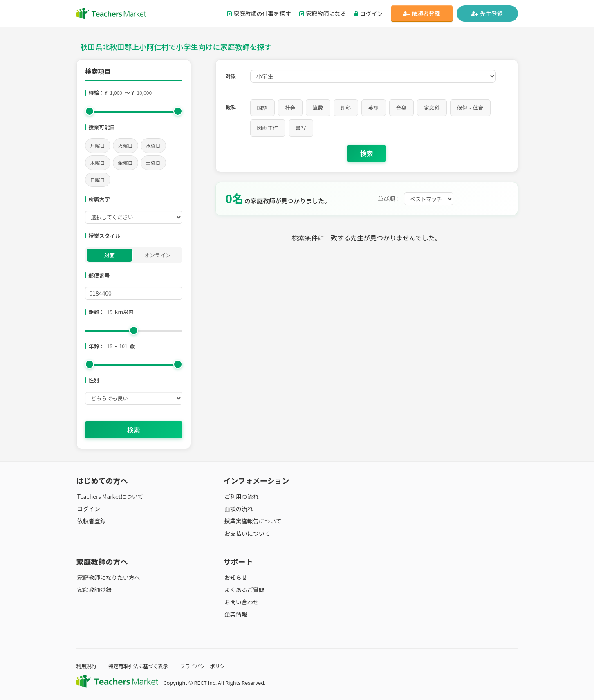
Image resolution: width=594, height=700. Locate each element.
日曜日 (98, 180)
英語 (374, 108)
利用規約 (87, 666)
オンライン (158, 255)
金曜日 (126, 163)
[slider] (90, 111)
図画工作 (268, 128)
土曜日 (153, 163)
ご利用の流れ (241, 496)
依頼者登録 (422, 13)
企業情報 (235, 614)
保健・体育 (470, 108)
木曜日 (98, 163)
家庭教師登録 (94, 590)
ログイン (369, 13)
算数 (318, 108)
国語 (262, 108)
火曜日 (126, 145)
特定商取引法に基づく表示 (141, 666)
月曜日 (98, 145)
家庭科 (432, 108)
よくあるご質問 (244, 590)
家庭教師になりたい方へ (108, 577)
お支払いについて (247, 533)
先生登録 (487, 13)
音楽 (401, 108)
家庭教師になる (323, 13)
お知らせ (235, 577)
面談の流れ (238, 509)
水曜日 (153, 145)
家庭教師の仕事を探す (259, 13)
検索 (133, 430)
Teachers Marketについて (110, 496)
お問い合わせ (241, 602)
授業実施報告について (252, 521)
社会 (290, 108)
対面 (110, 255)
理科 (346, 108)
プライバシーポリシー (211, 666)
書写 (301, 128)
